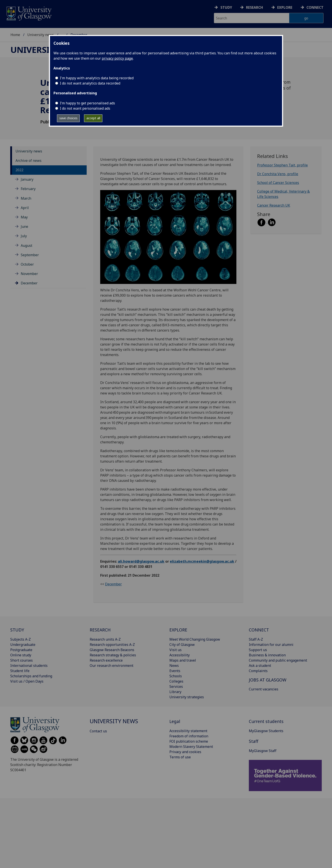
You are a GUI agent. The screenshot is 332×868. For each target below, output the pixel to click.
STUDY (17, 630)
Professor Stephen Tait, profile (282, 165)
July (24, 236)
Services (176, 686)
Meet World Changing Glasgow (195, 639)
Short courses (22, 660)
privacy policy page (117, 58)
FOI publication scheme (189, 741)
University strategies (187, 697)
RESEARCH (100, 630)
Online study (21, 655)
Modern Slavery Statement (191, 747)
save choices (68, 118)
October (27, 264)
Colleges (176, 681)
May (24, 217)
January (27, 179)
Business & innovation (267, 655)
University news (41, 35)
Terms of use (180, 757)
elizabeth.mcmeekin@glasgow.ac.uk (202, 561)
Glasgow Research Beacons (112, 650)
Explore (285, 7)
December (29, 283)
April (25, 208)
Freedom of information (189, 736)
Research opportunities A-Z (112, 645)
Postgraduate (21, 650)
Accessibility (180, 655)
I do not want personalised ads (85, 108)
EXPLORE (178, 630)
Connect (315, 7)
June (24, 227)
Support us (258, 650)
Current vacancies (264, 689)
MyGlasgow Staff (263, 751)
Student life (20, 671)
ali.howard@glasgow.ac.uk (141, 561)
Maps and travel (183, 660)
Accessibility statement (188, 731)
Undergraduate (23, 645)
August (27, 246)
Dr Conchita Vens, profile (278, 174)
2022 (19, 170)
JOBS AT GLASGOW (268, 680)
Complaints (258, 671)
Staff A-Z (256, 639)
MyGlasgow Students (266, 731)
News (174, 666)
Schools (176, 676)
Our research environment (112, 666)
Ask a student (260, 666)
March (26, 198)
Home (15, 35)
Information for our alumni (271, 645)
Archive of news (28, 161)
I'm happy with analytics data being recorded (97, 78)
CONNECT (259, 630)
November (29, 274)
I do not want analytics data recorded (90, 83)
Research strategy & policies (113, 655)
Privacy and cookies (185, 752)
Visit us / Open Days (27, 681)
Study (226, 7)
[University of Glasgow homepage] (29, 13)
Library (175, 692)
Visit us (175, 650)
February (28, 189)
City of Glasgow (182, 645)
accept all (93, 118)
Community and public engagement (278, 660)
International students (29, 666)
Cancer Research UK (274, 205)
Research (255, 7)
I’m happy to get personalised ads (87, 103)
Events (175, 671)
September (30, 255)
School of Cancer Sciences (278, 183)
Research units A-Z (105, 639)
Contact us (98, 731)
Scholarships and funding (31, 676)
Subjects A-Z (21, 639)
